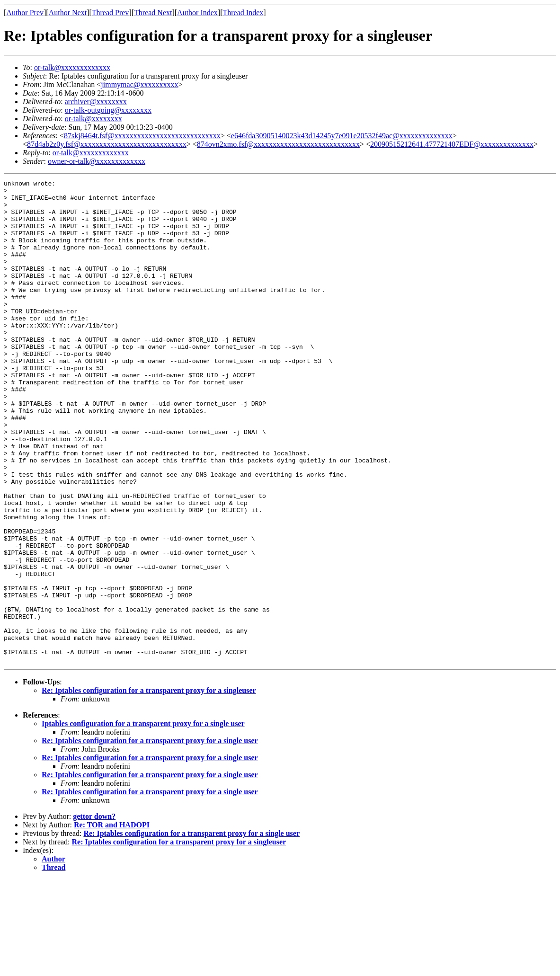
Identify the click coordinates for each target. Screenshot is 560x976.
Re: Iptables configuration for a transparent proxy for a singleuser (149, 787)
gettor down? (94, 913)
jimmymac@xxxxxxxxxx (139, 84)
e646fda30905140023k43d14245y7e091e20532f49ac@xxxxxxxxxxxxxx (342, 136)
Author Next (68, 13)
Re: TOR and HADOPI (112, 921)
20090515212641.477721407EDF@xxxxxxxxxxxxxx (452, 144)
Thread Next (153, 13)
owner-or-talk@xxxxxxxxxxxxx (97, 161)
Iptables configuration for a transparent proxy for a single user (143, 820)
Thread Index (243, 13)
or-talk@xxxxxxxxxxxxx (72, 67)
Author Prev (25, 13)
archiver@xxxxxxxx (96, 102)
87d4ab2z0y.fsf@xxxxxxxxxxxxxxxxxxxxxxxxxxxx (107, 144)
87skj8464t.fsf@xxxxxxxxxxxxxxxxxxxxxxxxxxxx (142, 136)
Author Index (197, 13)
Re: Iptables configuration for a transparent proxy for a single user (150, 837)
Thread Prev (111, 13)
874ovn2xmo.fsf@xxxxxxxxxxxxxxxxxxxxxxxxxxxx (278, 144)
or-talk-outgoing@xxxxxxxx (108, 110)
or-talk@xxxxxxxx (93, 119)
